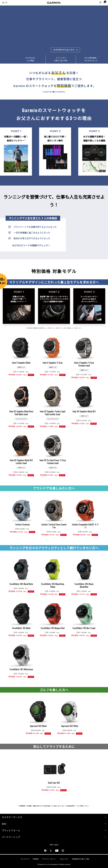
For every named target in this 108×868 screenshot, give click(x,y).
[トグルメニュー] (1, 2)
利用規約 (36, 859)
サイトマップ (25, 859)
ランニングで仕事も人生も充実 (61, 59)
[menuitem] (7, 3)
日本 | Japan (54, 845)
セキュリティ (64, 859)
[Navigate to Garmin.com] (54, 3)
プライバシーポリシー (49, 859)
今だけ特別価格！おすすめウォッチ (91, 59)
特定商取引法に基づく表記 (81, 859)
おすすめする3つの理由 (30, 59)
